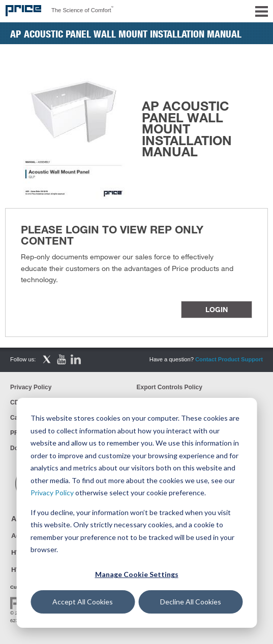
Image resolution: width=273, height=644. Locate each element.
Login (217, 309)
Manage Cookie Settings (137, 574)
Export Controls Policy (170, 387)
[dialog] (136, 513)
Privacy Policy (52, 493)
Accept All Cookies (83, 602)
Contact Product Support (229, 359)
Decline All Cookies (191, 602)
